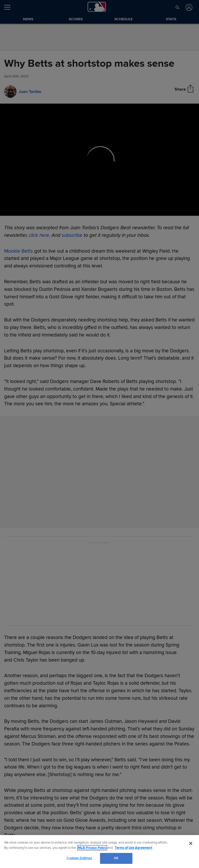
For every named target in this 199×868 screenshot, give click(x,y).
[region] (99, 852)
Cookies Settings (79, 858)
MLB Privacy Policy (92, 848)
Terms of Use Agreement (133, 848)
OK (116, 858)
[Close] (191, 843)
